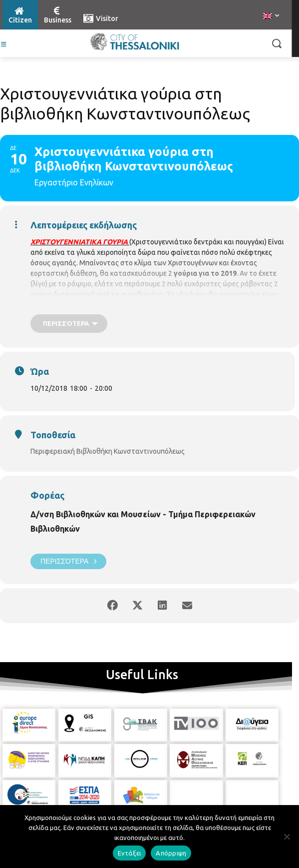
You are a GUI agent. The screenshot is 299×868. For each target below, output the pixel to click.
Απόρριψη (171, 853)
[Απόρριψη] (287, 837)
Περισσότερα (68, 561)
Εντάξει (130, 853)
